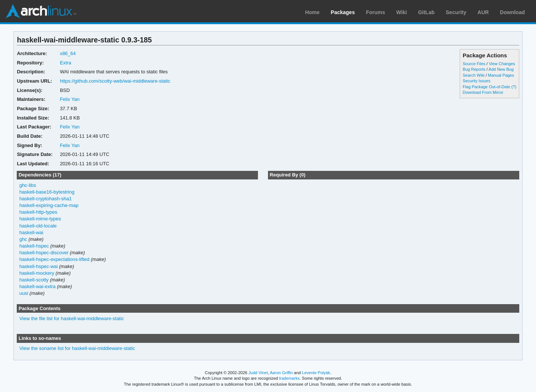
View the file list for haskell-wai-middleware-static (72, 318)
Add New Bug (501, 69)
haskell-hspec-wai (39, 266)
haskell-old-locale (38, 226)
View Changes (502, 64)
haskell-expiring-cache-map (49, 205)
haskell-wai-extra (37, 286)
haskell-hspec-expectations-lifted (54, 259)
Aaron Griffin (281, 373)
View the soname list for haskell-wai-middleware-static (77, 348)
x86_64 (68, 53)
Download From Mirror (483, 92)
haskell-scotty (34, 280)
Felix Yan (70, 99)
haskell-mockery (37, 273)
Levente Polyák (316, 373)
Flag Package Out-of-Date (486, 87)
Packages (343, 12)
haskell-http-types (38, 212)
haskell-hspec (34, 246)
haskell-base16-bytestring (47, 192)
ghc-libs (28, 185)
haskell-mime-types (40, 219)
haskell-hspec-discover (44, 253)
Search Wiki (474, 75)
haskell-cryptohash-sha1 (46, 199)
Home (312, 12)
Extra (66, 63)
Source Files (474, 64)
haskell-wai (31, 232)
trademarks (289, 378)
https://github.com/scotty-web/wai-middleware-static (115, 81)
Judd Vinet (258, 373)
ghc (23, 239)
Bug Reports (474, 69)
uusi (24, 293)
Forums (375, 12)
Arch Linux (41, 11)
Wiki (402, 12)
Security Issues (476, 81)
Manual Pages (501, 75)
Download (512, 12)
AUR (483, 12)
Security (456, 12)
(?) (514, 87)
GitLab (426, 12)
